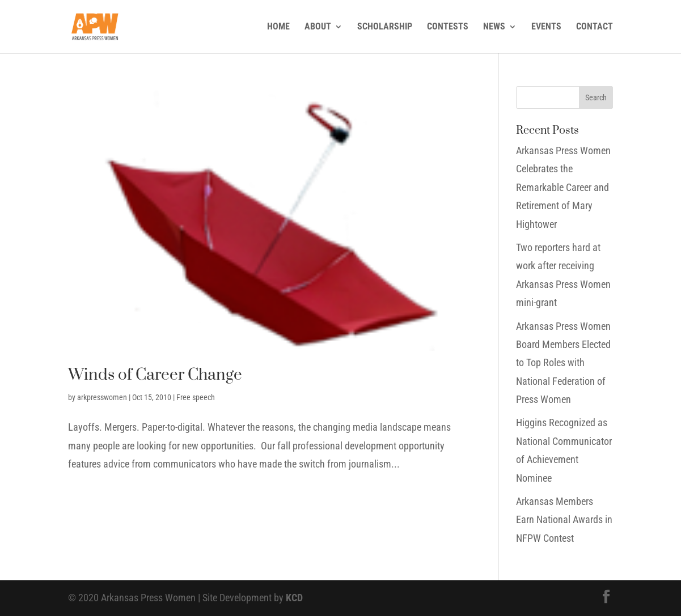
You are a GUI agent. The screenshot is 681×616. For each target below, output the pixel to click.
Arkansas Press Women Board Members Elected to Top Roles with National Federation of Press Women (563, 363)
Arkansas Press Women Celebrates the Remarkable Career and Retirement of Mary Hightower (563, 187)
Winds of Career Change (155, 375)
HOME (278, 27)
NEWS (494, 27)
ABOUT (318, 27)
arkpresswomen (102, 397)
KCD (294, 598)
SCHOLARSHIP (385, 27)
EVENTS (546, 27)
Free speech (196, 397)
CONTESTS (448, 27)
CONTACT (595, 27)
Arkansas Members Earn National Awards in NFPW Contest (564, 520)
